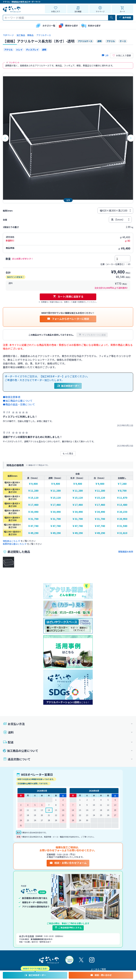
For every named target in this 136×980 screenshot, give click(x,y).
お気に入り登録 (122, 55)
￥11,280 (33, 491)
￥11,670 (122, 498)
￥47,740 (33, 526)
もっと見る (68, 453)
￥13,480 (122, 505)
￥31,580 (122, 526)
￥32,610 (122, 533)
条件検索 (125, 17)
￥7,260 (122, 484)
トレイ (19, 50)
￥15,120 (33, 498)
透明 (44, 50)
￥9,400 (33, 484)
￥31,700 (33, 519)
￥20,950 (122, 519)
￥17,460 (33, 505)
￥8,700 (122, 491)
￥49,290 (33, 533)
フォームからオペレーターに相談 (68, 319)
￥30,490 (33, 512)
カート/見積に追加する (68, 296)
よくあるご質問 (98, 969)
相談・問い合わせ (101, 975)
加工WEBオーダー (35, 975)
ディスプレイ (32, 50)
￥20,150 (122, 512)
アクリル (8, 50)
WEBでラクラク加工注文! (35, 968)
